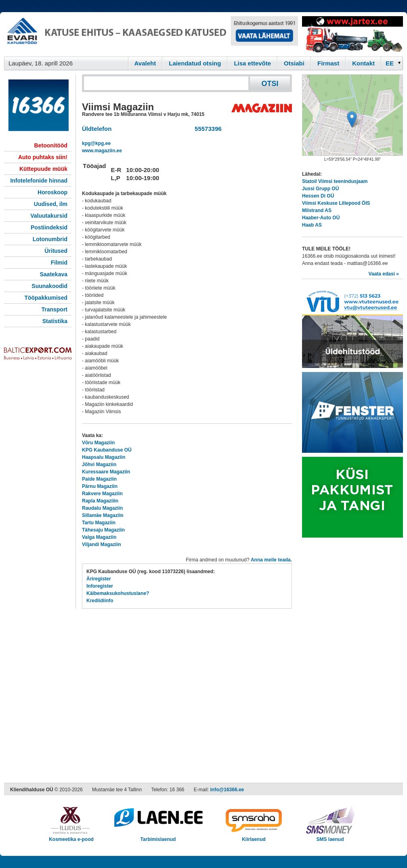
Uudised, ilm (51, 204)
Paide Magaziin (99, 479)
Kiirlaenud (254, 837)
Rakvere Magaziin (102, 494)
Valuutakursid (49, 216)
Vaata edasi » (384, 274)
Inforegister (100, 586)
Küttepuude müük (43, 169)
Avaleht (145, 63)
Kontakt (363, 63)
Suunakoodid (49, 286)
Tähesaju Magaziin (103, 530)
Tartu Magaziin (99, 523)
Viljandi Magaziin (101, 544)
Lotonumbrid (50, 239)
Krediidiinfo (100, 601)
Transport (54, 309)
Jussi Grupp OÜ (320, 189)
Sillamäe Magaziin (103, 515)
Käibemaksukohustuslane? (118, 593)
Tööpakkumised (46, 298)
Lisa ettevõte (252, 63)
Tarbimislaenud (158, 837)
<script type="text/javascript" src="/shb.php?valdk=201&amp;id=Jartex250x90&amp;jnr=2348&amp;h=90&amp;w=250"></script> (352, 34)
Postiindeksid (49, 227)
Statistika (55, 321)
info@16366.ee (227, 790)
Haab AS (312, 225)
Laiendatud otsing (195, 63)
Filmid (59, 263)
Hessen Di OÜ (318, 196)
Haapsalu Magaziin (104, 457)
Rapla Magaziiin (100, 501)
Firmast (328, 63)
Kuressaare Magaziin (106, 472)
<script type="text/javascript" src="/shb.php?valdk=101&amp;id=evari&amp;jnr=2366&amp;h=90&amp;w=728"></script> (151, 34)
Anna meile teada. (271, 560)
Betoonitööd (51, 145)
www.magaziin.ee (102, 151)
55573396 (207, 129)
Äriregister (99, 579)
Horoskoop (52, 192)
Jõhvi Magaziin (99, 464)
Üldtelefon (97, 129)
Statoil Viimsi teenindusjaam (335, 181)
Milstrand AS (317, 210)
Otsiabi (294, 63)
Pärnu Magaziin (100, 486)
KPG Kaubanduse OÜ (107, 450)
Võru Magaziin (98, 443)
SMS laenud (330, 837)
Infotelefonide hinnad (39, 181)
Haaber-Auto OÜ (321, 218)
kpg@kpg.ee (96, 143)
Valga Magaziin (99, 537)
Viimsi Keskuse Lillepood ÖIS (336, 203)
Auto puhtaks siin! (43, 157)
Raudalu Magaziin (102, 508)
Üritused (56, 251)
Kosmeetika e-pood (71, 837)
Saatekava (53, 274)
